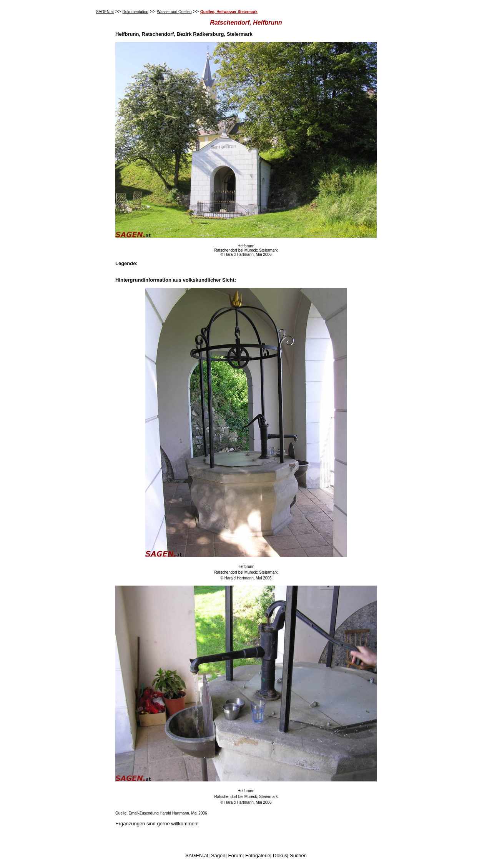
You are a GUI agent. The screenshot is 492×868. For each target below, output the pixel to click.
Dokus (280, 855)
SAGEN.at (105, 12)
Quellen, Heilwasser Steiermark (229, 12)
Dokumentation (135, 12)
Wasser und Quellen (174, 12)
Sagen (218, 855)
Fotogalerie (258, 855)
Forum (236, 855)
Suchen (298, 855)
